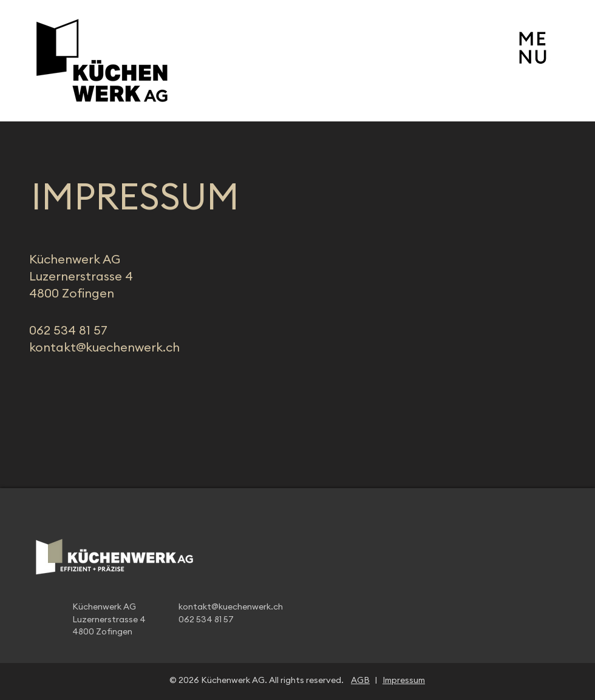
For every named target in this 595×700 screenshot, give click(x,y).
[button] (532, 47)
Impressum (404, 681)
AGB (360, 681)
